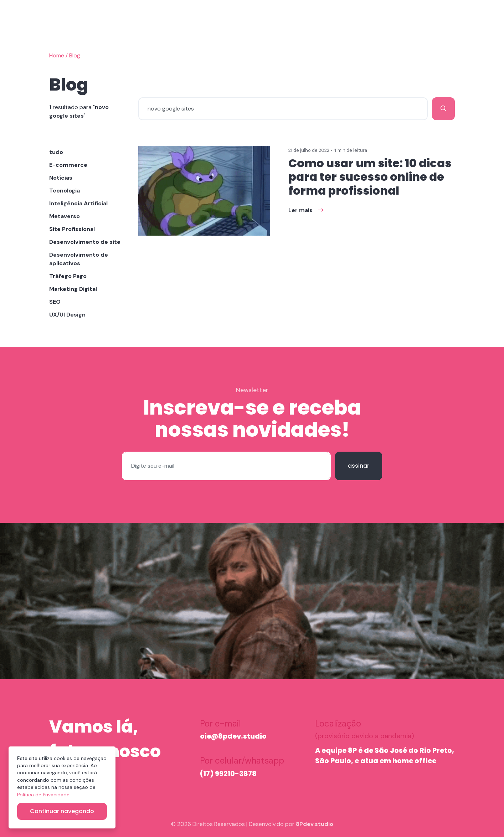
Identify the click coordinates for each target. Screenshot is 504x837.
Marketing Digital (73, 289)
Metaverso (65, 216)
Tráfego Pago (68, 276)
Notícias (61, 178)
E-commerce (68, 165)
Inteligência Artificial (78, 203)
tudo (56, 152)
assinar (359, 466)
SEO (55, 302)
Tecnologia (65, 191)
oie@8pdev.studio (233, 736)
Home (57, 55)
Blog (75, 55)
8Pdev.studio (315, 824)
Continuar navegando (62, 811)
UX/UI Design (67, 315)
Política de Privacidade (43, 795)
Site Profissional (72, 229)
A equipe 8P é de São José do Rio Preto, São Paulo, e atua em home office (385, 756)
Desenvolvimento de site (85, 242)
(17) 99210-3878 (228, 774)
